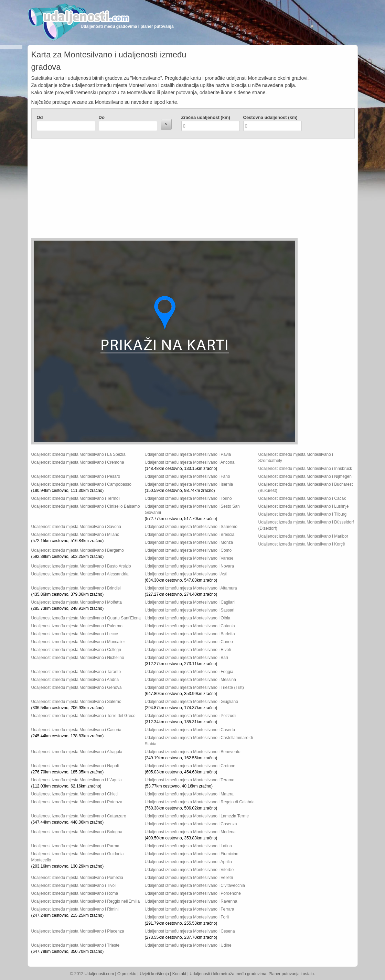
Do (102, 117)
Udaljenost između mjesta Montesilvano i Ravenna (191, 901)
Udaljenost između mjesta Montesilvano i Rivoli (188, 650)
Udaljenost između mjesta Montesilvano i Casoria (76, 730)
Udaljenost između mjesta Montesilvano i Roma (75, 893)
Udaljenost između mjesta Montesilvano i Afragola (77, 752)
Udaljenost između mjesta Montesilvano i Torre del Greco (83, 716)
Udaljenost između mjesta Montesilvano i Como (188, 550)
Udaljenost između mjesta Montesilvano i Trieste (76, 945)
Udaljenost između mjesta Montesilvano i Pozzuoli (191, 716)
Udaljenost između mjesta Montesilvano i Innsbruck (305, 469)
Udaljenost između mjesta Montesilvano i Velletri (189, 878)
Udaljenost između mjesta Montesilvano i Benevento (193, 752)
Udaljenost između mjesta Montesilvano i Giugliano (191, 702)
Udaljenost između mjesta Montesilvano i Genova (77, 687)
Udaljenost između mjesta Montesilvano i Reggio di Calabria (200, 802)
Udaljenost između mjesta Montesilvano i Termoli (76, 498)
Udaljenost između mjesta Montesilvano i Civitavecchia (195, 885)
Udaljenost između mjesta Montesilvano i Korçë (302, 544)
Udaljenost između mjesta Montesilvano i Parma (75, 846)
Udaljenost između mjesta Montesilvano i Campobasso (81, 484)
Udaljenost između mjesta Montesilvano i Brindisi (76, 588)
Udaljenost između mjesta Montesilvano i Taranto (76, 672)
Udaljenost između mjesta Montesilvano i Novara (189, 566)
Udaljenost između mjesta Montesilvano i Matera (189, 794)
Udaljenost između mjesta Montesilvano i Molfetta (77, 602)
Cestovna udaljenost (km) (270, 117)
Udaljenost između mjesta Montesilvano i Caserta (190, 730)
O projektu (127, 974)
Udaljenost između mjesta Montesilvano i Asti (186, 574)
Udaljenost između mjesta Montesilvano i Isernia (189, 484)
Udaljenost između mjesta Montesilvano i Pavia (188, 454)
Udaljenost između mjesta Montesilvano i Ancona (190, 462)
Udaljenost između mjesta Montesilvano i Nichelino (78, 658)
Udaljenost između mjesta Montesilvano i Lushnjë (304, 506)
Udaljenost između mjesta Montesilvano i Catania (190, 626)
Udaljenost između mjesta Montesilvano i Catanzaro (79, 816)
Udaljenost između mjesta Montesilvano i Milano (75, 535)
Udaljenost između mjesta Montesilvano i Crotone (190, 766)
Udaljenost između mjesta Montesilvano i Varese (189, 558)
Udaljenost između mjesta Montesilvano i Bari (186, 658)
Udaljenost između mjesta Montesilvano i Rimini (75, 909)
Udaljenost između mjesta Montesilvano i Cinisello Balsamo (86, 506)
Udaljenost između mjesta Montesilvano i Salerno (76, 702)
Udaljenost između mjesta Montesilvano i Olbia (188, 618)
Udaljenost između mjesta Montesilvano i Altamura (191, 588)
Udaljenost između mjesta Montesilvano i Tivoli (74, 885)
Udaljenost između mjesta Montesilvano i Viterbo (189, 870)
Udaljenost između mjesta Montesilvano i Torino (188, 498)
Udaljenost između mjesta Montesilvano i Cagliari (190, 602)
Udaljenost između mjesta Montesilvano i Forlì (187, 917)
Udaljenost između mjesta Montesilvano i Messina (190, 680)
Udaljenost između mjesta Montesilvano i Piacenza (78, 931)
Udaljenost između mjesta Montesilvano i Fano (188, 476)
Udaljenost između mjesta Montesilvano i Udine (188, 945)
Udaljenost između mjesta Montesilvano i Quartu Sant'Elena (86, 618)
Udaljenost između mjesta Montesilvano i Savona (76, 527)
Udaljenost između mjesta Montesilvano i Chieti (74, 794)
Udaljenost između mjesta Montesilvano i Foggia (189, 672)
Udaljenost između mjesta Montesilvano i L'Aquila (77, 780)
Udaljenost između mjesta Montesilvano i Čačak (302, 498)
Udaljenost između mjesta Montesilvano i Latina (188, 846)
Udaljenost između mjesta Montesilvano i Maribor (303, 536)
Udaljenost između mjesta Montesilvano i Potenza (77, 802)
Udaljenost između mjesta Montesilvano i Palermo (77, 626)
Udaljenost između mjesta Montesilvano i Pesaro (76, 476)
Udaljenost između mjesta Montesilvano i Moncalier (78, 642)
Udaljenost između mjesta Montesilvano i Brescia (190, 535)
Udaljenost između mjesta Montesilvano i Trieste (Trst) (194, 687)
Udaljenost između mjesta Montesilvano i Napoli (75, 766)
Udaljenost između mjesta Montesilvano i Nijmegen (305, 476)
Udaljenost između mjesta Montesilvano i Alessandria (80, 574)
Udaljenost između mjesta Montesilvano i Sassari (190, 610)
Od (40, 117)
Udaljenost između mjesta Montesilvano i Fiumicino (192, 854)
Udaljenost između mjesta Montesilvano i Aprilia (188, 862)
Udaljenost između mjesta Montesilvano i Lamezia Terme (197, 816)
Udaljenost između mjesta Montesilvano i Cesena (190, 931)
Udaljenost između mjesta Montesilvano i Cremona (78, 462)
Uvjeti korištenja (154, 974)
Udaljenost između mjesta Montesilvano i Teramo (190, 780)
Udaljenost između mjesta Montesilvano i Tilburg (303, 514)
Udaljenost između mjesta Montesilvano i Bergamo (78, 550)
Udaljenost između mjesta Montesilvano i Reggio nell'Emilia (86, 901)
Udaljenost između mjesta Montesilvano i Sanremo (191, 527)
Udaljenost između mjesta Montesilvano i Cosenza (191, 824)
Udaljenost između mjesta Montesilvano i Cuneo (189, 642)
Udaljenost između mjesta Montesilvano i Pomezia (77, 878)
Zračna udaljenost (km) (206, 117)
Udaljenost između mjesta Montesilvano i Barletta (190, 634)
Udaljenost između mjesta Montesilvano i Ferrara (190, 909)
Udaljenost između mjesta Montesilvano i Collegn (76, 650)
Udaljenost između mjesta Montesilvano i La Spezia (78, 454)
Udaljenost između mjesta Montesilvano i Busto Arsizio (81, 566)
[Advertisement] (152, 190)
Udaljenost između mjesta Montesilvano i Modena (190, 832)
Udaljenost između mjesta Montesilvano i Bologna (77, 832)
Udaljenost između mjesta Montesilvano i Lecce (75, 634)
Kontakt (179, 974)
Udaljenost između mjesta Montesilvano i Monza (189, 542)
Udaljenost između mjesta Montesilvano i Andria (75, 680)
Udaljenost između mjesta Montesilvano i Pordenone (193, 893)
